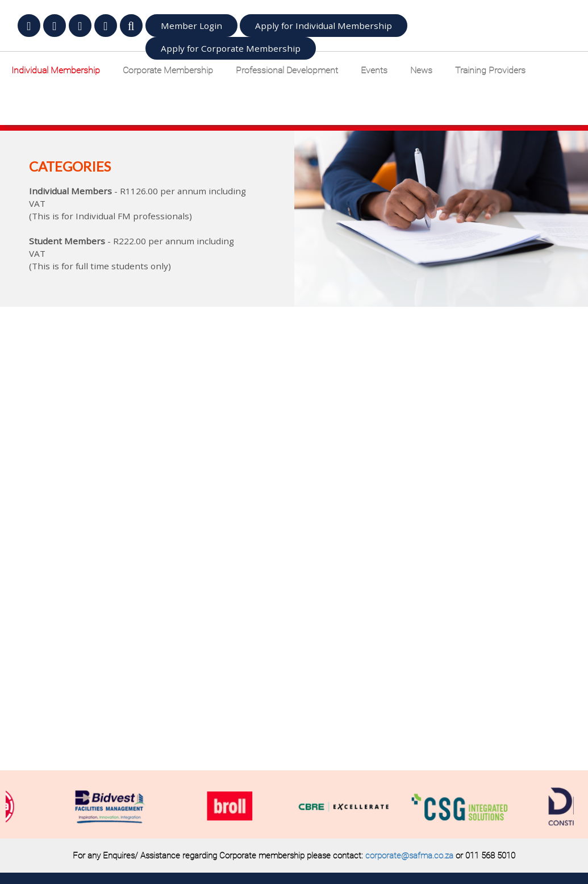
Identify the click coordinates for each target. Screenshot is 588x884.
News (421, 70)
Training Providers (490, 70)
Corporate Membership (168, 70)
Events (374, 70)
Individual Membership (56, 70)
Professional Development (287, 70)
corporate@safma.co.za (409, 856)
